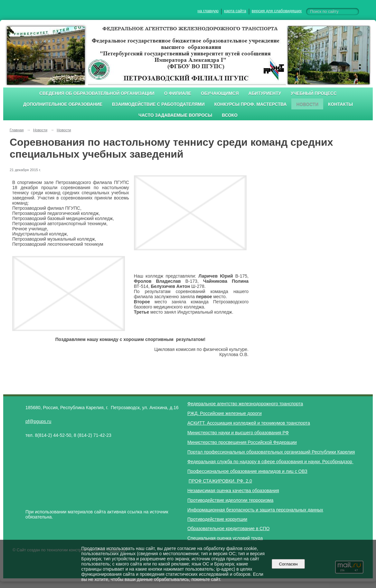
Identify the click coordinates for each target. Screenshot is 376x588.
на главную (208, 11)
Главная (17, 130)
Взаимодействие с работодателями (158, 104)
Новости (307, 104)
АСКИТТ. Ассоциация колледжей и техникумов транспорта (249, 423)
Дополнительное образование (63, 104)
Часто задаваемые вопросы (175, 115)
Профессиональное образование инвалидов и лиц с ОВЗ (247, 471)
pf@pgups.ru (38, 421)
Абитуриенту (265, 93)
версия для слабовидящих (277, 11)
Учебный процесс (314, 93)
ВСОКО (230, 115)
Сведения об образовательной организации (97, 93)
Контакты (340, 104)
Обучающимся (220, 93)
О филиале (178, 93)
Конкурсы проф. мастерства (251, 104)
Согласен (288, 564)
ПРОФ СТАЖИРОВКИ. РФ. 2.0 (220, 481)
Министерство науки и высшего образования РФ (238, 433)
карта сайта (235, 11)
